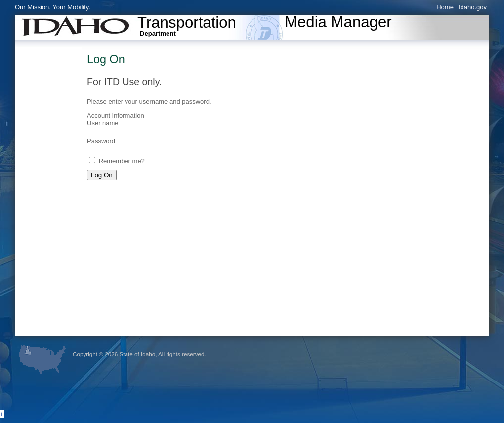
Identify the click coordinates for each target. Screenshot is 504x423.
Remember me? (122, 161)
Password (101, 141)
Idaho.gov (473, 7)
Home (445, 7)
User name (103, 123)
